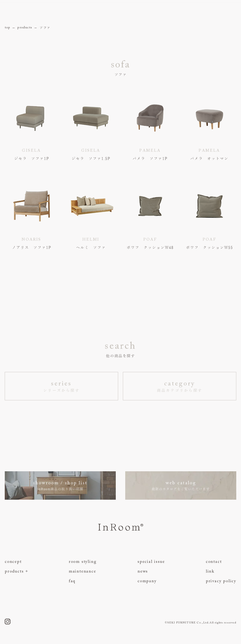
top (7, 28)
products (25, 28)
